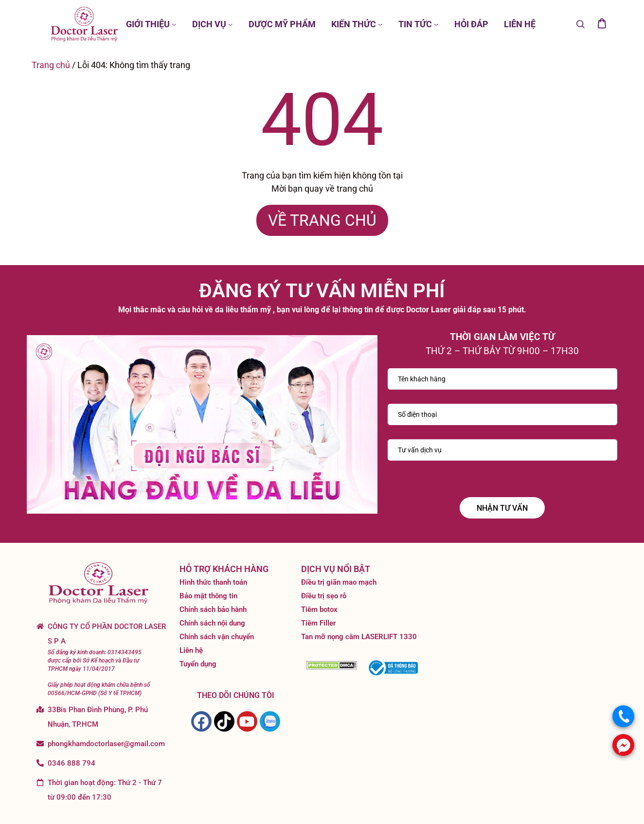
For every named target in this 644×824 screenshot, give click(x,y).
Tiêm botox (319, 609)
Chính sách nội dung (212, 623)
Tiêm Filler (318, 623)
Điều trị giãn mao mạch (339, 582)
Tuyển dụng (198, 664)
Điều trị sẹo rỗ (324, 596)
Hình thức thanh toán (213, 582)
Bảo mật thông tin (208, 596)
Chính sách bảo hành (213, 609)
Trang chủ (51, 65)
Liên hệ (191, 650)
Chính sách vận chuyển (217, 637)
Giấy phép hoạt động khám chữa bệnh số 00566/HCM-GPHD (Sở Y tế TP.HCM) (99, 689)
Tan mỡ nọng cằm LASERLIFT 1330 (359, 637)
